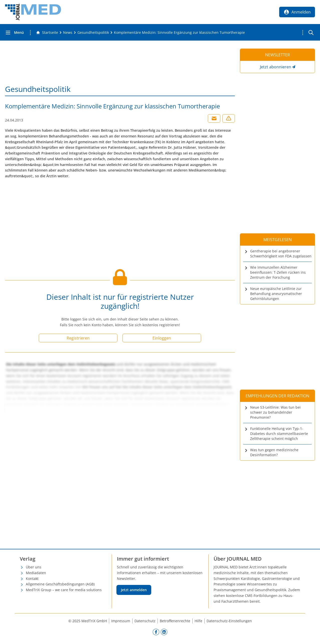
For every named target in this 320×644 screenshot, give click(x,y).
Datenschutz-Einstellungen (229, 621)
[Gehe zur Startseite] (47, 33)
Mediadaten (36, 573)
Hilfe (198, 621)
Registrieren (78, 338)
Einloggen (162, 338)
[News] (68, 33)
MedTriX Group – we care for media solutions (64, 590)
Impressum (121, 621)
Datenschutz (145, 621)
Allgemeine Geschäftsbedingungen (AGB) (60, 584)
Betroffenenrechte (175, 621)
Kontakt (32, 579)
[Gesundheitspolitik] (93, 33)
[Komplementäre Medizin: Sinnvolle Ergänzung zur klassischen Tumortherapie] (179, 33)
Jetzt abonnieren (276, 67)
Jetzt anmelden (134, 590)
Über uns (34, 567)
